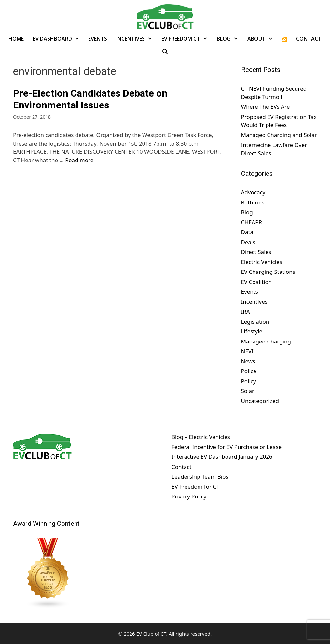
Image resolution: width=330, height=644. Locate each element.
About (262, 39)
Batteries (253, 202)
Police (249, 371)
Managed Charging (266, 341)
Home (16, 39)
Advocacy (253, 192)
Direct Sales (256, 252)
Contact (309, 39)
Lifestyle (252, 331)
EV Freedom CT (187, 39)
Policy (249, 381)
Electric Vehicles (262, 262)
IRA (246, 311)
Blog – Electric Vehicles (201, 437)
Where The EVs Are (266, 107)
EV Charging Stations (268, 272)
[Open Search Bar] (165, 52)
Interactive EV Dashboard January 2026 (222, 457)
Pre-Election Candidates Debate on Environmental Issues (90, 99)
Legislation (255, 322)
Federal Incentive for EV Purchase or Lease (227, 447)
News (248, 361)
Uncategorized (260, 401)
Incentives (137, 39)
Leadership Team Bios (200, 476)
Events (98, 39)
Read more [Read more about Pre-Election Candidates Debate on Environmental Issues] (79, 160)
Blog (230, 39)
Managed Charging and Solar (279, 135)
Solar (248, 391)
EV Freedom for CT (196, 487)
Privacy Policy (189, 496)
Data (247, 232)
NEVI (247, 351)
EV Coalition (257, 282)
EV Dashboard (58, 39)
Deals (248, 242)
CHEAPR (252, 222)
